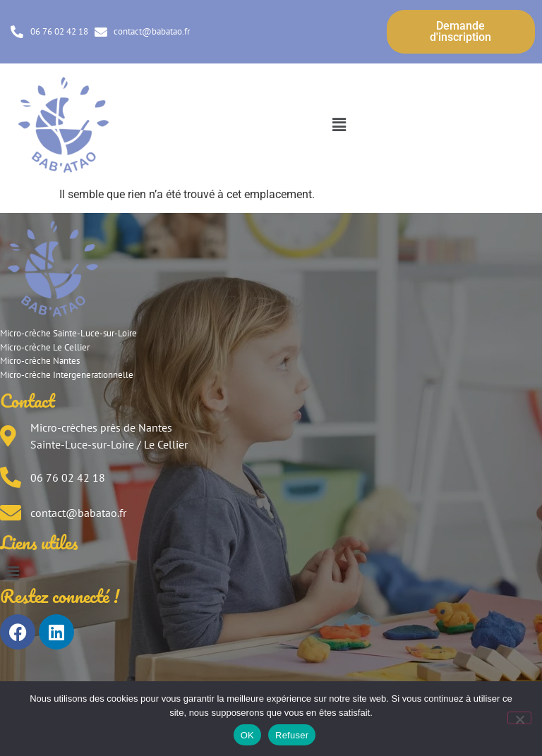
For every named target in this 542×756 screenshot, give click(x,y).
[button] (339, 125)
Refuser (292, 735)
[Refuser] (519, 718)
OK (247, 735)
